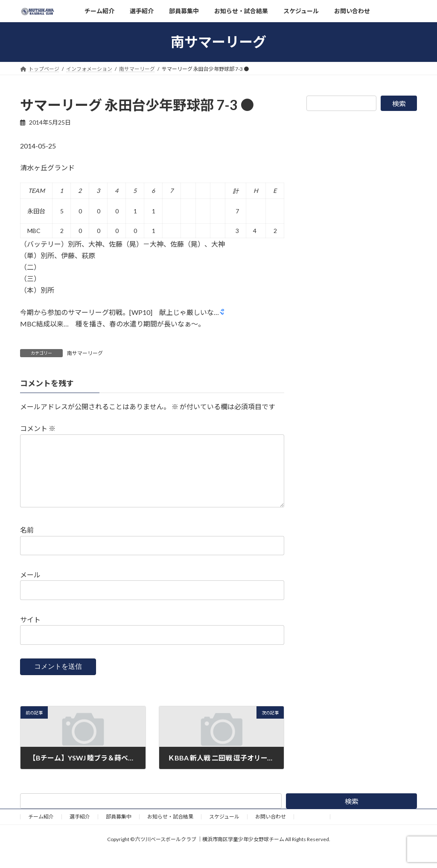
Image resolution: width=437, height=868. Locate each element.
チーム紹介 (41, 830)
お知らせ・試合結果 (170, 830)
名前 (27, 543)
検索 (399, 103)
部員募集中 (119, 830)
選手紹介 (80, 830)
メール (30, 588)
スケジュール (224, 830)
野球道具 (312, 830)
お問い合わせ (271, 830)
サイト (30, 633)
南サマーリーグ (85, 353)
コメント (38, 428)
